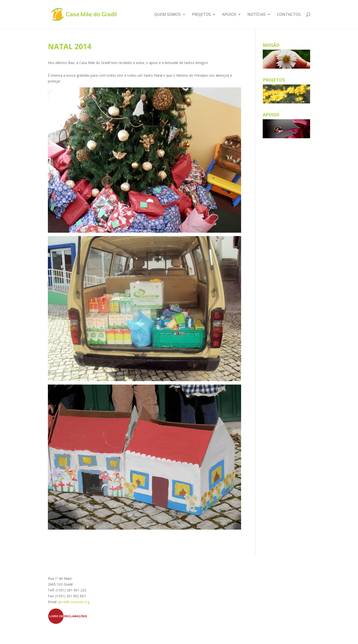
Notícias (257, 15)
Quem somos (168, 15)
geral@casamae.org (74, 602)
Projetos (201, 15)
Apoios (229, 15)
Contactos (289, 15)
